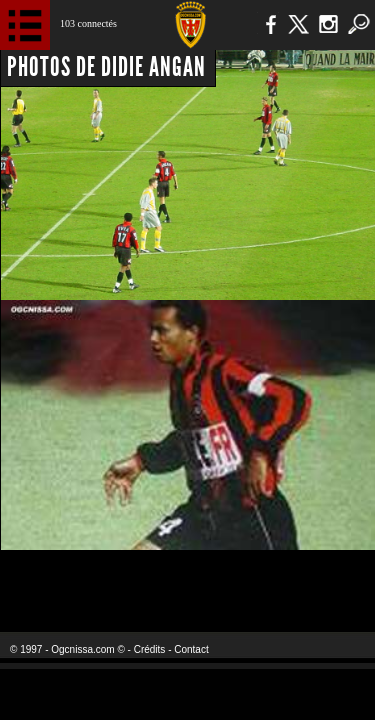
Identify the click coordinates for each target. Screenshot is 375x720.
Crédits (150, 649)
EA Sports (81, 578)
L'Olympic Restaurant (187, 578)
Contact (191, 649)
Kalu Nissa (313, 578)
